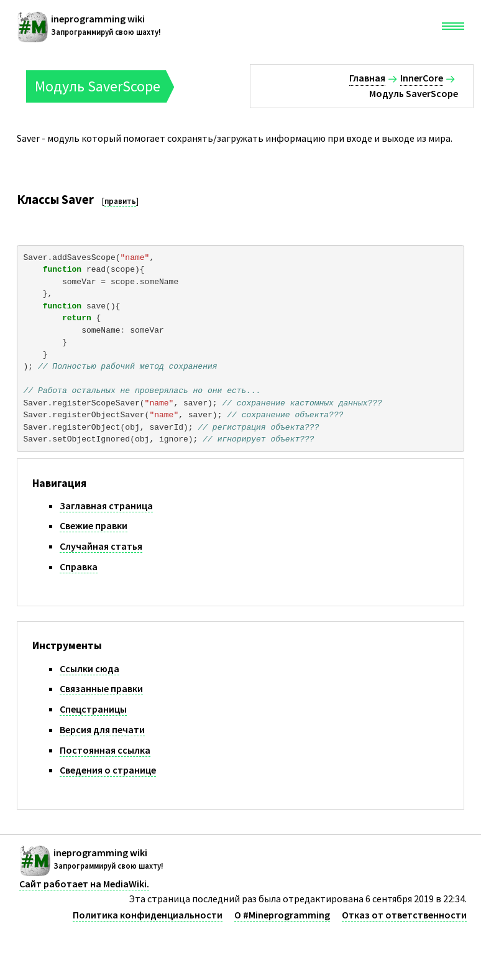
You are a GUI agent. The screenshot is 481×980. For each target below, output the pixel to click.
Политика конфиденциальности (148, 915)
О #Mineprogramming (282, 915)
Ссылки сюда (89, 668)
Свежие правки (94, 525)
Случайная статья (101, 546)
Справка (79, 566)
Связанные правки (101, 688)
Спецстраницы (93, 709)
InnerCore (422, 78)
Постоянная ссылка (105, 750)
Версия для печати (102, 729)
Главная (367, 78)
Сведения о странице (108, 770)
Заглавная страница (106, 506)
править (120, 201)
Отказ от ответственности (404, 915)
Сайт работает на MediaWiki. (84, 884)
